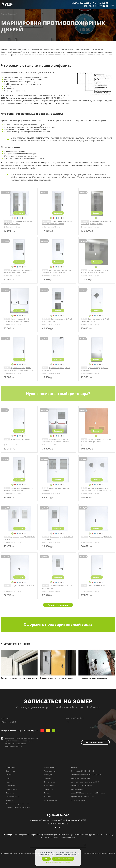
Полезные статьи (50, 771)
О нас (8, 778)
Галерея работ (11, 786)
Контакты (9, 800)
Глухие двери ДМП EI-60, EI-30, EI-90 (84, 771)
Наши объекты (11, 789)
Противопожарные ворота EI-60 (83, 797)
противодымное (105, 52)
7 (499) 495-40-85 (101, 3)
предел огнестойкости (38, 138)
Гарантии (47, 778)
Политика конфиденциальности (17, 804)
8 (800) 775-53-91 (101, 6)
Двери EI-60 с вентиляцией (81, 778)
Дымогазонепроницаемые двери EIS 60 (85, 782)
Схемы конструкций (13, 797)
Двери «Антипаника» (79, 789)
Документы (10, 793)
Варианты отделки (50, 800)
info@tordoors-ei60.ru (82, 3)
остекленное (92, 52)
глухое (84, 52)
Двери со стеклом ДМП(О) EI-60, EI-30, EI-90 (86, 775)
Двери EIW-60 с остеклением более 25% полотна (88, 793)
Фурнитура (48, 775)
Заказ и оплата (49, 786)
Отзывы (9, 775)
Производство (49, 789)
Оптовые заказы (50, 782)
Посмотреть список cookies (63, 859)
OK (46, 859)
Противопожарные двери (11, 49)
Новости (9, 782)
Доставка (47, 793)
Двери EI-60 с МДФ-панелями (82, 786)
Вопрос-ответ (11, 771)
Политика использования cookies (18, 808)
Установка (47, 797)
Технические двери (78, 800)
